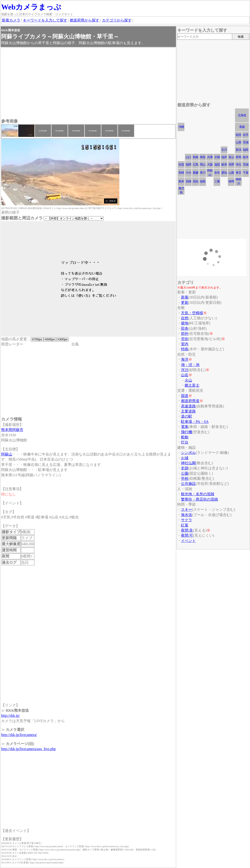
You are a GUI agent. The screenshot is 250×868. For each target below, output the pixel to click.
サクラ (187, 520)
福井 (224, 157)
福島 (246, 150)
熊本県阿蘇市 (12, 430)
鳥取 (203, 157)
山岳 (185, 375)
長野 (231, 165)
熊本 (181, 181)
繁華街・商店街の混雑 (199, 499)
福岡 (188, 165)
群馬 (238, 157)
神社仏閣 (188, 463)
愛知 (224, 173)
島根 (196, 157)
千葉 (246, 173)
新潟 (238, 150)
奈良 (217, 173)
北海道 (242, 115)
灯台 (185, 442)
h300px (62, 339)
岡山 (203, 165)
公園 (185, 473)
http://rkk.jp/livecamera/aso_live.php (28, 749)
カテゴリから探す (117, 20)
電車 (185, 427)
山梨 (231, 173)
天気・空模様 (192, 313)
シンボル (188, 453)
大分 (188, 173)
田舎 (185, 328)
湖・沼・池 (190, 365)
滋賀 (217, 165)
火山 (188, 380)
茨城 (246, 165)
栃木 (246, 157)
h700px (37, 339)
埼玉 (238, 165)
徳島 (203, 181)
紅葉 (185, 525)
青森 (242, 127)
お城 (185, 458)
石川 (224, 150)
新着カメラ (11, 20)
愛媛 (196, 173)
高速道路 (188, 406)
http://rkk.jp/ (10, 716)
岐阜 (224, 165)
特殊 (185, 349)
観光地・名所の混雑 (198, 494)
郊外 (185, 334)
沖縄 (181, 127)
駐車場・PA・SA (195, 422)
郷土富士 (192, 385)
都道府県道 (190, 401)
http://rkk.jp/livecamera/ (19, 735)
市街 (185, 339)
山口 (188, 157)
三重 (217, 181)
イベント (188, 541)
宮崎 (188, 181)
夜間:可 (187, 535)
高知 (196, 181)
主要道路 (188, 411)
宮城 (246, 142)
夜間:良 (187, 530)
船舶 (185, 437)
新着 (185, 297)
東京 (238, 173)
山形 (238, 142)
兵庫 (210, 157)
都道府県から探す (84, 20)
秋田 (238, 135)
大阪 (210, 165)
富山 (231, 157)
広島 (196, 165)
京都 (217, 157)
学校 (185, 479)
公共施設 (188, 484)
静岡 (231, 181)
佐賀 (181, 165)
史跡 (185, 468)
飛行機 (187, 432)
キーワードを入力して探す (45, 20)
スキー (187, 509)
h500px (50, 339)
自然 (185, 318)
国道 (185, 396)
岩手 (246, 135)
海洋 (185, 359)
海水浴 (187, 515)
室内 (185, 344)
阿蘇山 (7, 454)
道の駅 (187, 416)
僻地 (185, 323)
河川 (185, 370)
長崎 (181, 173)
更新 (185, 303)
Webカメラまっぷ (31, 7)
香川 (203, 173)
